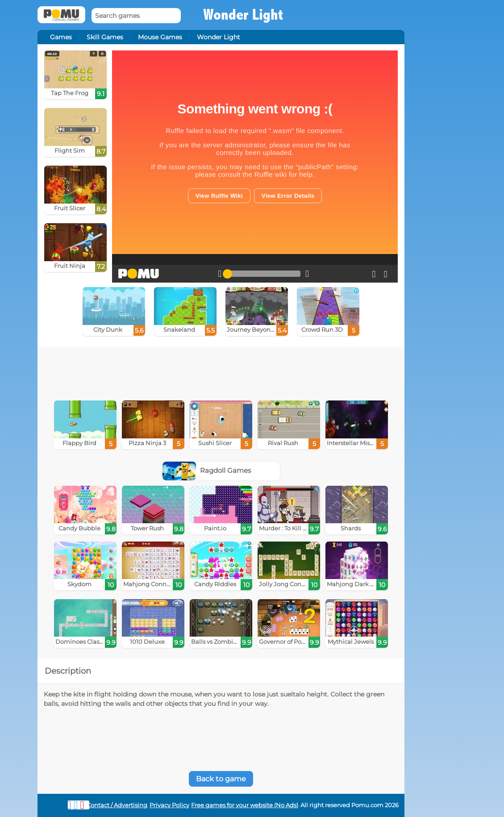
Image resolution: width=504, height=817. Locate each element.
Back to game (221, 779)
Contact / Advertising (117, 805)
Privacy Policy (169, 805)
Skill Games (105, 37)
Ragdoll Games (207, 470)
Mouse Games (160, 37)
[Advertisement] (221, 371)
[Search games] (136, 16)
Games (61, 37)
